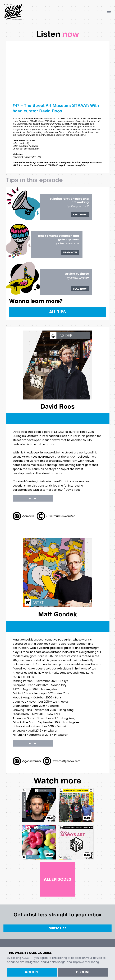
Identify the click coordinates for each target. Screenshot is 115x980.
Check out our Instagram (26, 149)
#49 (87, 818)
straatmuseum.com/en (61, 516)
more (33, 498)
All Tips (57, 312)
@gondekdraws (32, 761)
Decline (83, 972)
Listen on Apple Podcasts (26, 146)
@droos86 (28, 516)
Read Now (80, 214)
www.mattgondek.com (66, 761)
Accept (32, 972)
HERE (39, 157)
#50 (50, 818)
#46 (87, 855)
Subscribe (58, 928)
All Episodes (57, 879)
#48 (49, 855)
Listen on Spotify (21, 143)
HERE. (15, 165)
